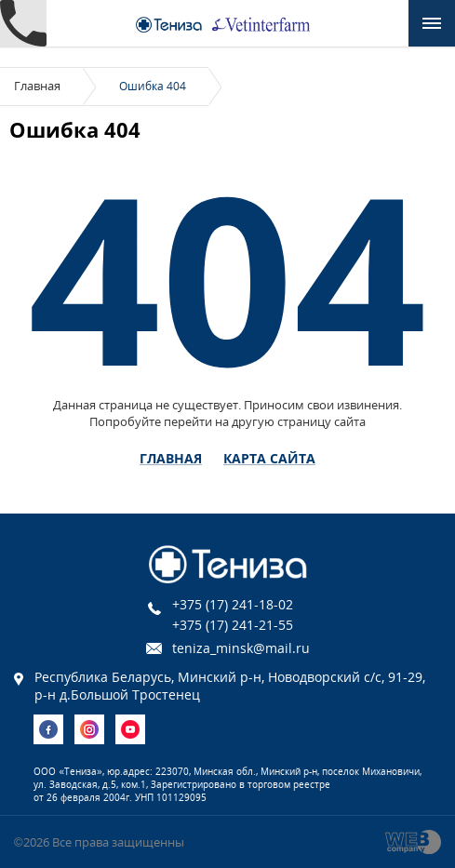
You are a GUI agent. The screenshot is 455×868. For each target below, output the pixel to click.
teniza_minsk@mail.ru (241, 648)
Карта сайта (269, 459)
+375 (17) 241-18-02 (233, 604)
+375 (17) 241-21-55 (233, 625)
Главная (37, 86)
